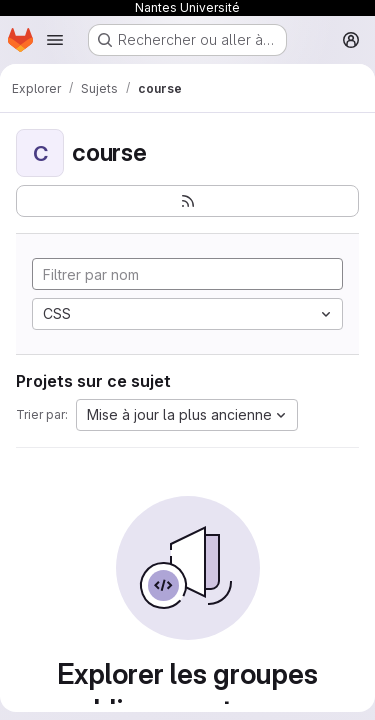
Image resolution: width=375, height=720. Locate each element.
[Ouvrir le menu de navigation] (55, 40)
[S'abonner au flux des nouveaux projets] (187, 201)
